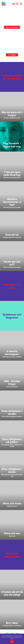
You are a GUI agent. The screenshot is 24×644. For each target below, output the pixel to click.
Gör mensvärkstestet (12, 27)
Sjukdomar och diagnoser (12, 316)
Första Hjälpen (12, 55)
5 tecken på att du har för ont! (12, 77)
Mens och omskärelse (12, 555)
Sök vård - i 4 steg (12, 286)
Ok (12, 641)
